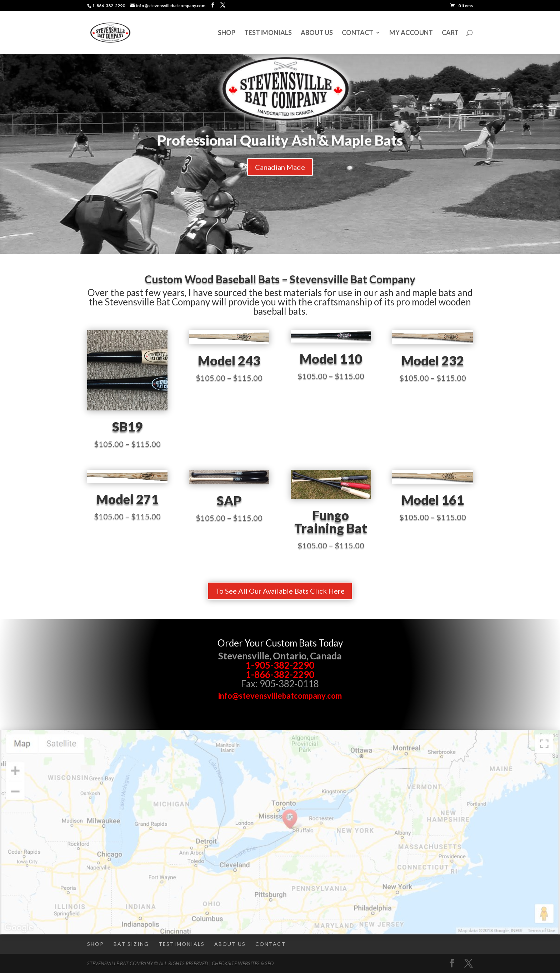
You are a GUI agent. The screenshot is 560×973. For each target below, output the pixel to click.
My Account (411, 33)
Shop (227, 33)
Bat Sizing (131, 944)
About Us (317, 33)
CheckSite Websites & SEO (243, 963)
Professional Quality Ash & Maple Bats (280, 148)
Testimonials (268, 33)
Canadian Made (280, 175)
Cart (450, 33)
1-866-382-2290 (280, 674)
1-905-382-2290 (280, 665)
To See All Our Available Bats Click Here (280, 591)
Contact (357, 33)
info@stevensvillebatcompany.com (280, 696)
